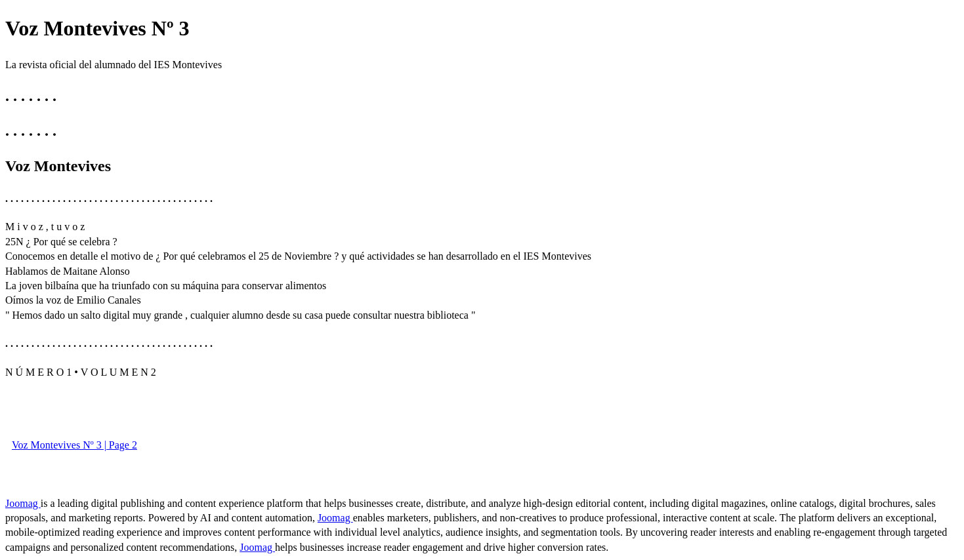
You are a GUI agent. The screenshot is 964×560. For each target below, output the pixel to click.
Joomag (23, 503)
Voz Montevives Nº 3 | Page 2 (74, 445)
